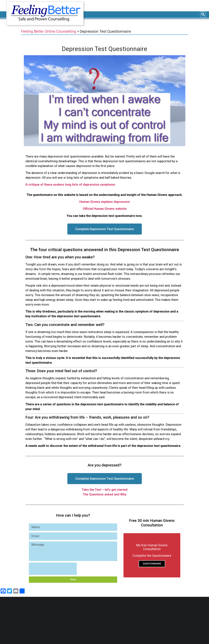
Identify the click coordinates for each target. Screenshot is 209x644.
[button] (105, 229)
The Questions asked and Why (104, 494)
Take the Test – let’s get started (105, 490)
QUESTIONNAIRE (152, 564)
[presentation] (53, 569)
